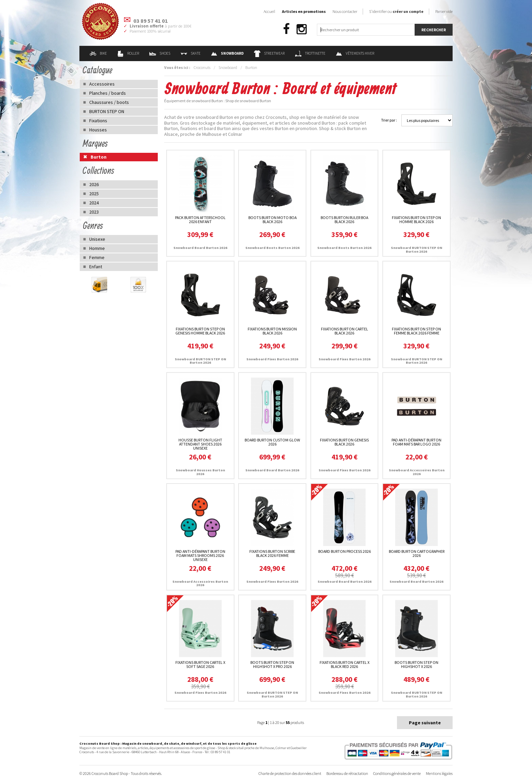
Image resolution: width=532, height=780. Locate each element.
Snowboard (228, 67)
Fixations (98, 121)
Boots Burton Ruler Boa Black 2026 (344, 220)
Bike (98, 53)
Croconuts (202, 67)
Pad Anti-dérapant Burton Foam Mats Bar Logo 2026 (416, 442)
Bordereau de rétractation (347, 773)
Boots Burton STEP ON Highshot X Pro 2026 (272, 664)
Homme (97, 248)
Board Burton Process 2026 (345, 551)
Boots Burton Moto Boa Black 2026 (272, 220)
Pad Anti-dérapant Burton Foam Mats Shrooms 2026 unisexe (200, 555)
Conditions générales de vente (397, 773)
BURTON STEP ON (107, 111)
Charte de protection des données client (290, 773)
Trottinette (310, 53)
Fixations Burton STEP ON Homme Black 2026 (416, 220)
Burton (251, 67)
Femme (97, 257)
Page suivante (425, 723)
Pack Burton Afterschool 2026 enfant (200, 220)
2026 (94, 184)
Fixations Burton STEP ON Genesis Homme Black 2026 (200, 331)
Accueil (269, 11)
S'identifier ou (396, 11)
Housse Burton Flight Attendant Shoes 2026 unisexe (200, 444)
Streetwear (269, 53)
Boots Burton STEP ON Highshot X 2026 (416, 664)
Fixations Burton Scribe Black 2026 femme (272, 553)
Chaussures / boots (109, 102)
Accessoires (102, 84)
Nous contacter (345, 11)
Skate (191, 53)
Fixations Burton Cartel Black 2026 (345, 331)
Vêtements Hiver (355, 53)
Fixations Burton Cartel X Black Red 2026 (345, 664)
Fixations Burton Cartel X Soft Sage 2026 (200, 664)
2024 (94, 203)
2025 (94, 194)
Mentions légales (439, 773)
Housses (98, 130)
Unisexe (97, 239)
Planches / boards (108, 93)
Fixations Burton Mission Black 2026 (272, 331)
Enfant (96, 267)
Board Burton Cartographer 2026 (417, 553)
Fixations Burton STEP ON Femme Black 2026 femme (416, 331)
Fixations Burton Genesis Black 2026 (344, 442)
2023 (94, 212)
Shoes (160, 53)
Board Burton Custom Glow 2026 (272, 442)
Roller (128, 53)
